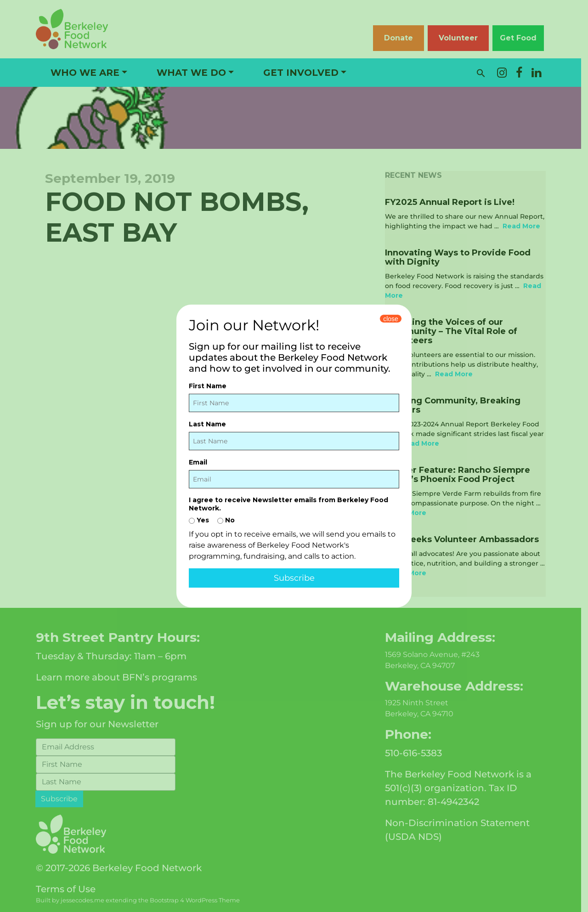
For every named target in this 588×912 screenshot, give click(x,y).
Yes (199, 520)
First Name (208, 386)
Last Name (207, 424)
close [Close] (391, 319)
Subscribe (294, 578)
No (226, 520)
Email (198, 462)
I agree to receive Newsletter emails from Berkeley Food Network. (288, 504)
